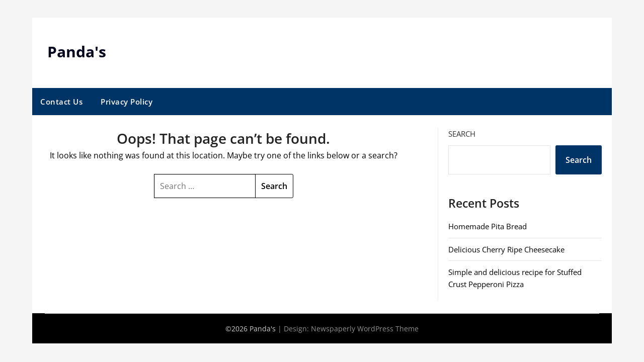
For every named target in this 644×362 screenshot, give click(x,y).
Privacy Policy (127, 102)
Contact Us (61, 102)
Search (462, 134)
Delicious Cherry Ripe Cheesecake (506, 249)
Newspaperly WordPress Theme (365, 329)
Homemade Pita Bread (488, 226)
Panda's (77, 52)
